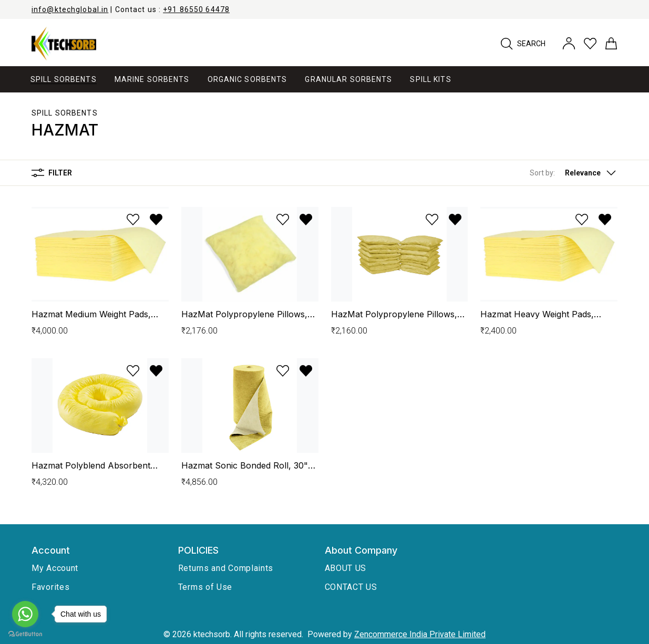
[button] (574, 173)
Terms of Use (205, 587)
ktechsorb (212, 634)
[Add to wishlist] (133, 220)
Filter (52, 173)
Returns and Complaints (226, 568)
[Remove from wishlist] (156, 220)
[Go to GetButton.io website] (25, 634)
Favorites (50, 587)
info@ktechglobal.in (70, 9)
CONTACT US (351, 587)
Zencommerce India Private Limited (420, 634)
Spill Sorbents (65, 113)
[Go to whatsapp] (25, 614)
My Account (55, 568)
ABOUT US (346, 568)
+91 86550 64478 (196, 9)
